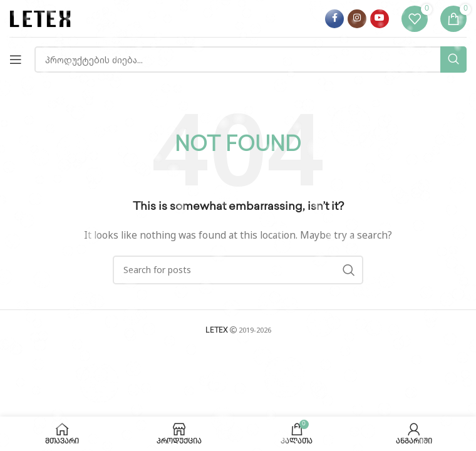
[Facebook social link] (334, 19)
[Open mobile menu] (16, 60)
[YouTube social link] (380, 19)
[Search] (251, 60)
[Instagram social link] (357, 19)
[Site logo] (40, 18)
